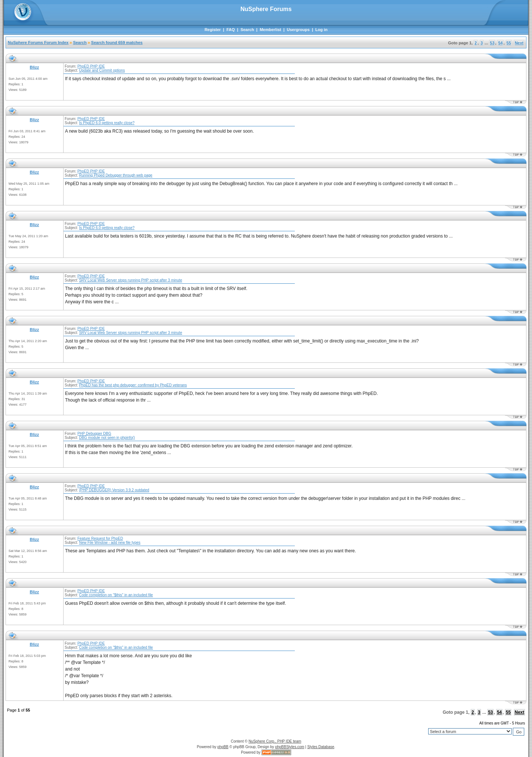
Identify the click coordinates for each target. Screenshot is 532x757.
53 (492, 43)
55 (509, 43)
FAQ (231, 30)
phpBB (223, 747)
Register (213, 30)
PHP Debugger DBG (94, 434)
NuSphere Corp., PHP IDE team (275, 741)
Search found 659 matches (117, 42)
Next (519, 43)
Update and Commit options (102, 70)
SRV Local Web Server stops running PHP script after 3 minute (131, 280)
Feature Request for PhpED (100, 538)
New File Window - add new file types (110, 543)
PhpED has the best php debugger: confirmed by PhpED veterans (133, 385)
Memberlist (270, 30)
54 (500, 43)
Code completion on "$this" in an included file (116, 595)
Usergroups (298, 30)
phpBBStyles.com (290, 747)
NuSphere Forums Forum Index (38, 42)
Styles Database (321, 747)
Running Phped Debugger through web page (116, 175)
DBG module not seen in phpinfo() (107, 438)
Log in (321, 30)
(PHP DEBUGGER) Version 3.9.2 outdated (114, 490)
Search (247, 30)
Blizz (34, 67)
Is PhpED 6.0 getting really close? (107, 123)
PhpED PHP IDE (91, 66)
